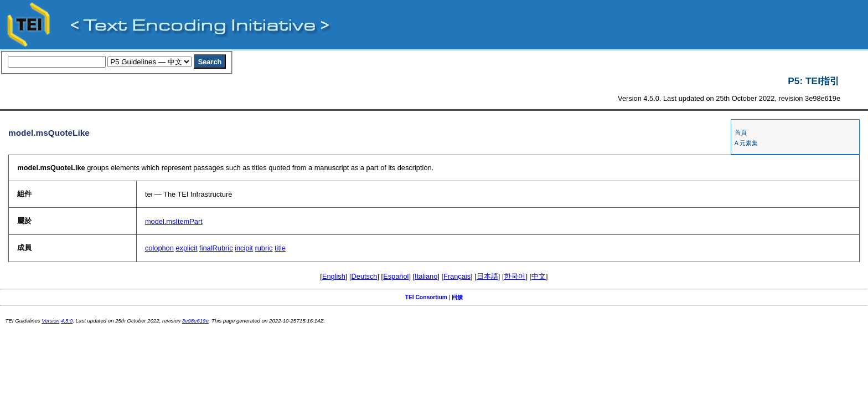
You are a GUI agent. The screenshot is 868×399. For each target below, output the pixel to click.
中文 (539, 276)
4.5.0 (67, 321)
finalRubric (216, 248)
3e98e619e (195, 321)
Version (50, 321)
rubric (263, 248)
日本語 (487, 276)
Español (396, 276)
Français (457, 276)
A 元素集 (746, 143)
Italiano (426, 276)
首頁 (741, 132)
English (334, 276)
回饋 (457, 297)
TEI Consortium (426, 297)
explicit (186, 248)
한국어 (515, 276)
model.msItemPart (174, 221)
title (280, 248)
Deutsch (365, 276)
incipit (244, 248)
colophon (159, 248)
